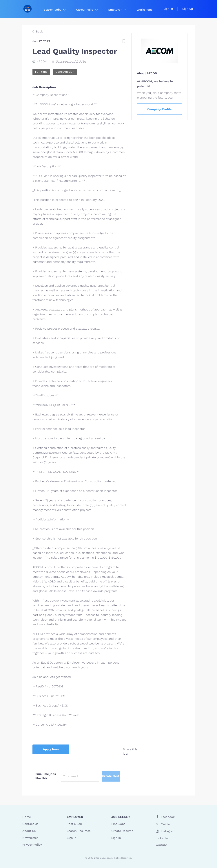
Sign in (168, 9)
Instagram (168, 831)
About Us (29, 831)
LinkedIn (162, 838)
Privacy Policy (32, 845)
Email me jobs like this (46, 776)
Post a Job (74, 824)
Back (39, 31)
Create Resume (122, 831)
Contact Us (30, 824)
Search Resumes (79, 831)
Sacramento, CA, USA (71, 61)
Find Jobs (118, 824)
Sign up (188, 9)
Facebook (168, 817)
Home (27, 817)
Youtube (162, 845)
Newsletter (30, 838)
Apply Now (51, 749)
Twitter (166, 824)
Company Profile (159, 109)
